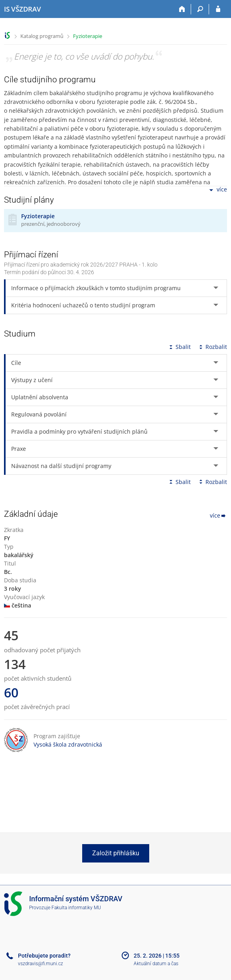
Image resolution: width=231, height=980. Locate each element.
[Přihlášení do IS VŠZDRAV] (218, 9)
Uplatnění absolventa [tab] (40, 397)
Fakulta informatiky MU (76, 908)
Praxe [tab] (19, 449)
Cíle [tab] (16, 363)
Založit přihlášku (116, 853)
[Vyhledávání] (200, 9)
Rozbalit (212, 347)
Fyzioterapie (88, 36)
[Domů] (182, 9)
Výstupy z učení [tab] (32, 380)
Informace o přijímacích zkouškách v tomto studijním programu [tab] (96, 288)
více (217, 190)
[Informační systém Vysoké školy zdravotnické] (23, 9)
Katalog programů (42, 36)
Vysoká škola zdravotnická (68, 744)
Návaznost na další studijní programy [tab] (61, 466)
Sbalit (179, 347)
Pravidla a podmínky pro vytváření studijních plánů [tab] (79, 431)
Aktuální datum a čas (156, 964)
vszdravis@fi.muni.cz (40, 964)
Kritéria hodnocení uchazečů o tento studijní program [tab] (83, 305)
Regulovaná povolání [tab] (39, 414)
